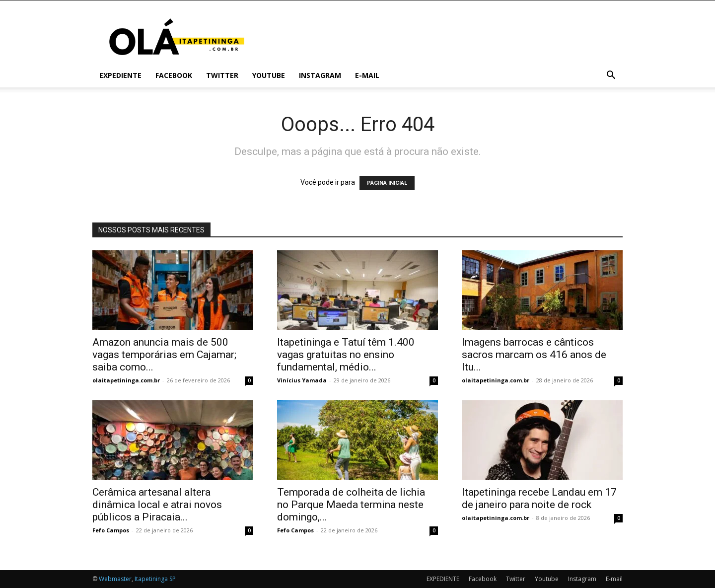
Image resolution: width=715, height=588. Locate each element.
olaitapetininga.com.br (126, 380)
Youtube (269, 75)
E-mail (367, 75)
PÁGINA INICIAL (387, 183)
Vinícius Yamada (302, 380)
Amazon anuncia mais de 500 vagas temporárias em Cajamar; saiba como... (164, 355)
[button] (611, 76)
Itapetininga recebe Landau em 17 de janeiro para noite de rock (539, 498)
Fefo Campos (111, 530)
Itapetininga (151, 579)
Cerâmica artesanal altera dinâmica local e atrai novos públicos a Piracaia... (157, 505)
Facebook (174, 75)
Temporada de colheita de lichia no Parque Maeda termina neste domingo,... (351, 505)
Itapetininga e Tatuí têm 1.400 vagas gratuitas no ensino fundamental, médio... (346, 355)
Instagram (320, 75)
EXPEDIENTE (120, 75)
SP (173, 579)
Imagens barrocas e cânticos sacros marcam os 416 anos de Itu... (534, 355)
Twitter (222, 75)
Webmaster (115, 579)
